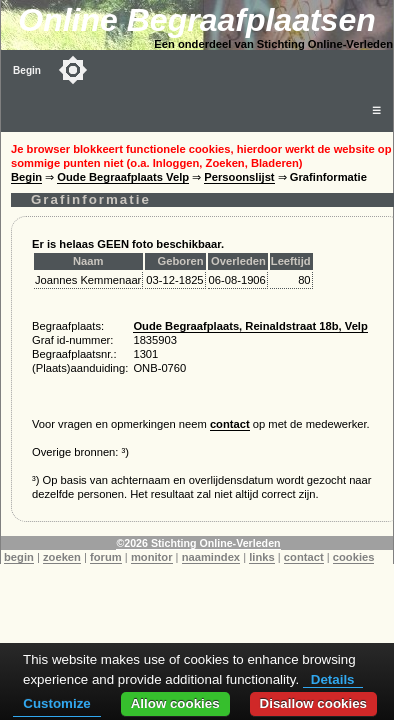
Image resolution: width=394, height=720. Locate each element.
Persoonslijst (239, 177)
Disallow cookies (313, 703)
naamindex (211, 557)
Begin (27, 70)
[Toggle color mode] (73, 70)
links (262, 557)
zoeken (62, 557)
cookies (354, 557)
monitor (152, 557)
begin (19, 557)
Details (333, 679)
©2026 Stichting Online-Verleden (198, 543)
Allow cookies (175, 703)
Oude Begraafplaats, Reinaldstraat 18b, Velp (250, 326)
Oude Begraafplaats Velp (123, 177)
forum (106, 557)
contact (230, 424)
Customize (56, 703)
